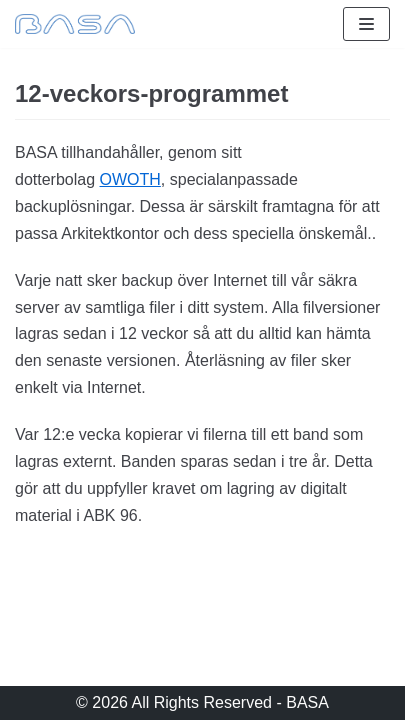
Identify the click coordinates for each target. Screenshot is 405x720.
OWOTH (130, 179)
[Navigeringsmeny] (366, 24)
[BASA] (75, 24)
